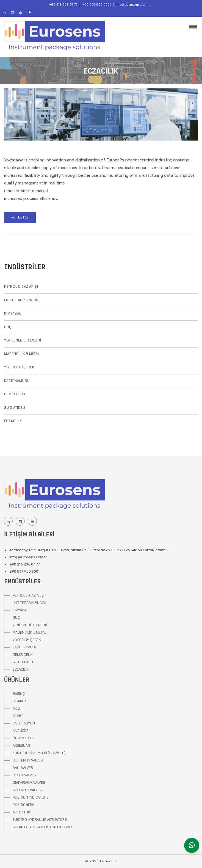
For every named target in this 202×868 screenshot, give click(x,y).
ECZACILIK (13, 421)
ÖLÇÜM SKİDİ (23, 738)
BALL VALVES (23, 768)
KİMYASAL (13, 314)
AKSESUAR (21, 746)
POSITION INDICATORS (31, 797)
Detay (20, 217)
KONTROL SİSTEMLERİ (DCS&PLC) (39, 753)
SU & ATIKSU (15, 408)
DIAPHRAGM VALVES (29, 783)
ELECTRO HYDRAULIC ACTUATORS (40, 820)
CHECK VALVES (24, 775)
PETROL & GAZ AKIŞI (21, 287)
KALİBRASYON (24, 723)
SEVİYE (18, 716)
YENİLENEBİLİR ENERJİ (23, 341)
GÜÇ (8, 327)
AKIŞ (16, 709)
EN (29, 12)
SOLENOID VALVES (27, 790)
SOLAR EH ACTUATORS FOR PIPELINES (43, 827)
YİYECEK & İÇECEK (19, 367)
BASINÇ (19, 694)
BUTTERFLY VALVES (28, 760)
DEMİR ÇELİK (15, 394)
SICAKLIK (20, 701)
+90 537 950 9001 (97, 5)
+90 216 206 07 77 (63, 5)
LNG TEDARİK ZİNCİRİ (22, 300)
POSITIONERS (23, 805)
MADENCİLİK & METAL (22, 354)
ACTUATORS (23, 812)
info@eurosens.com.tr (133, 5)
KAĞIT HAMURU (17, 381)
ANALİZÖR (21, 731)
